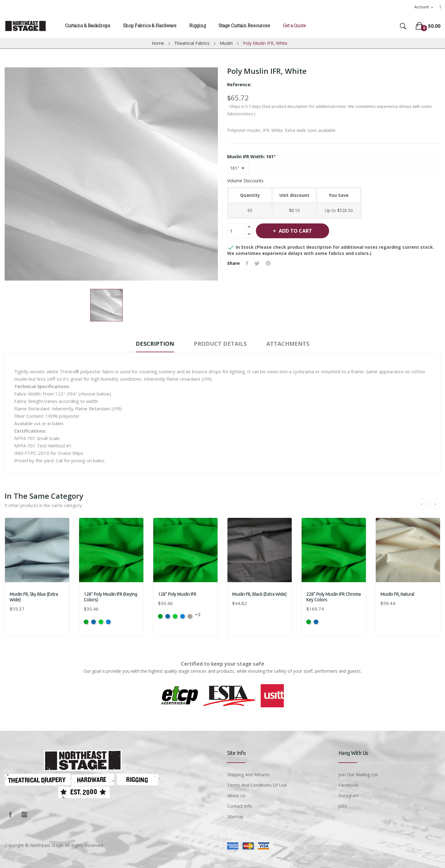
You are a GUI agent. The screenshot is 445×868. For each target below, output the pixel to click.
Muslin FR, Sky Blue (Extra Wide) (34, 597)
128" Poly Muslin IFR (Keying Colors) (110, 597)
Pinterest (268, 263)
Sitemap (235, 817)
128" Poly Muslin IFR (177, 594)
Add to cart (295, 231)
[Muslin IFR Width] (238, 168)
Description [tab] (155, 344)
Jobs (343, 806)
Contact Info (240, 806)
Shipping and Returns (248, 775)
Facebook (10, 815)
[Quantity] (236, 231)
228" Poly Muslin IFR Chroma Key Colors (333, 597)
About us (236, 796)
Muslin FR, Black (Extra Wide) (259, 594)
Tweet (257, 263)
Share (247, 263)
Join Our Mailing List (358, 775)
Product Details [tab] (220, 344)
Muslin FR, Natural (397, 594)
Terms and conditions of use (257, 785)
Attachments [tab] (288, 344)
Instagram (24, 815)
